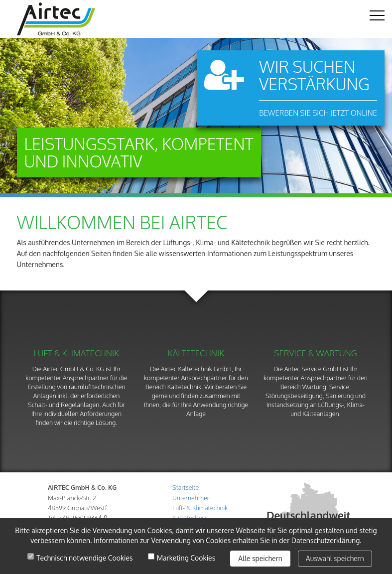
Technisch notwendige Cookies (84, 558)
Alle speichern (260, 558)
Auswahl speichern (335, 558)
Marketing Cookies (186, 558)
